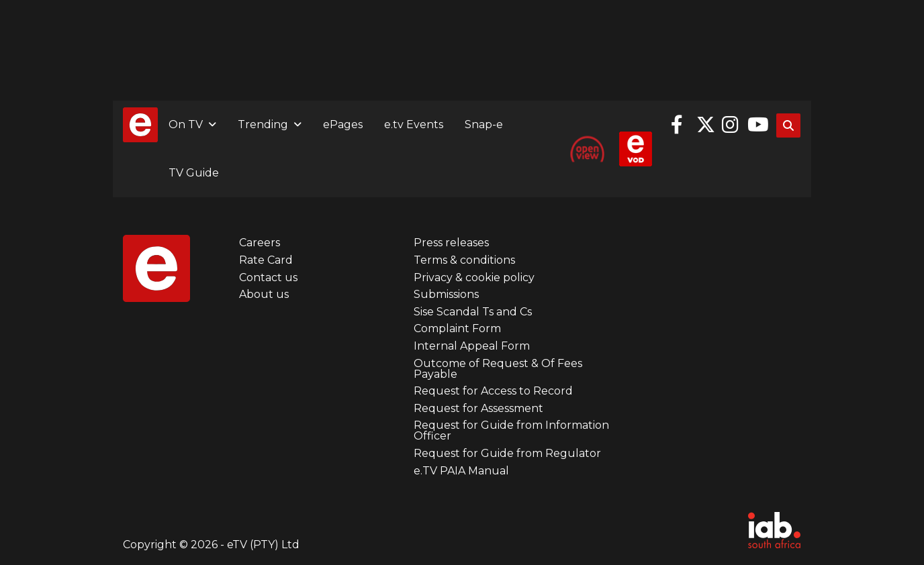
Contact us (268, 277)
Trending (263, 124)
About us (264, 294)
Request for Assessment (478, 408)
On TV (186, 124)
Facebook (680, 125)
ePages (343, 124)
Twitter (706, 125)
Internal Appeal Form (472, 346)
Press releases (451, 243)
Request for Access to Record (493, 391)
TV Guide (194, 173)
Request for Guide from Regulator (507, 453)
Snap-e (484, 124)
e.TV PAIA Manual (461, 471)
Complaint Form (457, 328)
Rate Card (266, 260)
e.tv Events (414, 124)
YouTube (757, 125)
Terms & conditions (464, 260)
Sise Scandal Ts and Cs (473, 312)
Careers (260, 243)
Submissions (446, 294)
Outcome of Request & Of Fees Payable (498, 369)
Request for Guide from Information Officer (511, 430)
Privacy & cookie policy (474, 277)
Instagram (731, 125)
